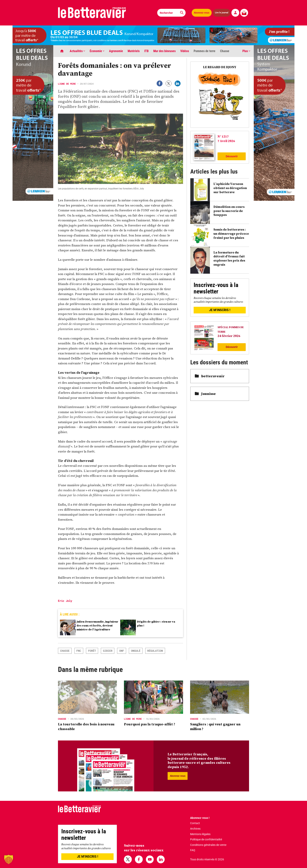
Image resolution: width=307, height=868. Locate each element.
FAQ (193, 850)
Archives (195, 829)
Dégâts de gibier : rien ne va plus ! (156, 624)
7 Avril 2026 (226, 141)
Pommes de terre (205, 51)
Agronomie (116, 51)
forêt (92, 651)
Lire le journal (222, 13)
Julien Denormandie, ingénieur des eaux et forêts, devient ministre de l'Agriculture (97, 625)
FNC (79, 651)
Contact (195, 823)
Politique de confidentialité (206, 839)
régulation (155, 651)
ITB (146, 51)
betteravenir (210, 376)
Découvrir (232, 156)
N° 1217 (223, 136)
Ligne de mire (67, 84)
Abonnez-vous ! (200, 818)
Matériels (134, 51)
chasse (65, 651)
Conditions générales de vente (208, 845)
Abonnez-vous (202, 13)
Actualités (77, 51)
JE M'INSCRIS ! (220, 310)
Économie (97, 51)
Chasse (225, 51)
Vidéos (185, 51)
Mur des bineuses (164, 51)
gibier (108, 651)
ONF (122, 651)
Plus (246, 51)
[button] (9, 859)
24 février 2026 (229, 336)
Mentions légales (200, 834)
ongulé (136, 651)
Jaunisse (205, 394)
